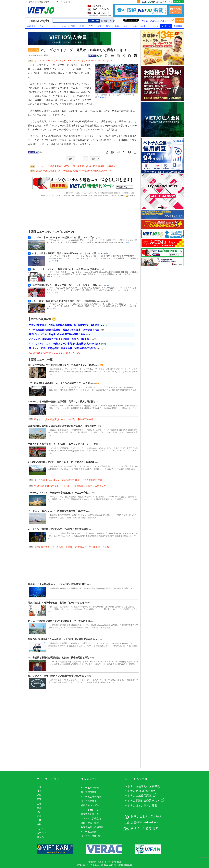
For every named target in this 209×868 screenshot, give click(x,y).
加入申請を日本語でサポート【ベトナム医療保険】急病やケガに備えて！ (71, 486)
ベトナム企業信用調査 (141, 796)
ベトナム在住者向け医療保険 (142, 786)
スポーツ (166, 26)
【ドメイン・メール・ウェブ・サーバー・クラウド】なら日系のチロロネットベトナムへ (73, 61)
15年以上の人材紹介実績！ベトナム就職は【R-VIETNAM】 (64, 419)
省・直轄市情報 (89, 792)
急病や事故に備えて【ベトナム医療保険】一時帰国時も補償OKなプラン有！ (75, 171)
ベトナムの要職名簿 (91, 819)
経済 (82, 26)
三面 (91, 26)
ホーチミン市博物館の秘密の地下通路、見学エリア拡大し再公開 (61, 402)
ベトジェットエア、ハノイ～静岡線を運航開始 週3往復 (57, 511)
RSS (119, 862)
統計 (126, 26)
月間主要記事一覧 (90, 814)
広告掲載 (136, 822)
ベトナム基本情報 (90, 788)
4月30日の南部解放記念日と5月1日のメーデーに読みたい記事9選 (61, 462)
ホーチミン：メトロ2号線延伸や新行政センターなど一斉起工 (59, 493)
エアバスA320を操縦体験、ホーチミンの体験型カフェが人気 (59, 383)
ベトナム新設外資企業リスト (145, 801)
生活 (99, 26)
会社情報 (31, 26)
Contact (156, 816)
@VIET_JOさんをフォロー (155, 21)
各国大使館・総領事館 (92, 827)
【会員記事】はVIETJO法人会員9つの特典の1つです (54, 353)
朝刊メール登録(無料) (145, 828)
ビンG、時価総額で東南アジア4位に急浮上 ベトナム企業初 (59, 621)
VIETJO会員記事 (41, 319)
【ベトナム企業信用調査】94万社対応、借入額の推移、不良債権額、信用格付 (76, 166)
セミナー (54, 26)
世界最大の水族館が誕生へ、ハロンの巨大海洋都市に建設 (58, 584)
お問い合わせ (140, 816)
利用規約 (121, 196)
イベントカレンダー (91, 810)
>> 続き (126, 242)
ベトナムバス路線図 (91, 836)
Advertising (152, 822)
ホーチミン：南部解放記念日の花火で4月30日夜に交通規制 (58, 529)
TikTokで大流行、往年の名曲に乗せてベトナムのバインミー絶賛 (61, 365)
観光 (108, 26)
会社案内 (112, 862)
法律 (135, 26)
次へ (94, 159)
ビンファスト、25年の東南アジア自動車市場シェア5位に (57, 676)
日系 (73, 26)
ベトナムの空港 (89, 832)
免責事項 (131, 196)
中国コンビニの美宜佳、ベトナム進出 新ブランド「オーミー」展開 (63, 444)
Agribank (91, 16)
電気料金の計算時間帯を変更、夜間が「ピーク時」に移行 (58, 603)
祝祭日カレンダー (90, 805)
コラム (40, 837)
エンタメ (154, 26)
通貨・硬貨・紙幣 (90, 823)
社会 (64, 26)
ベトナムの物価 (89, 801)
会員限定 (178, 26)
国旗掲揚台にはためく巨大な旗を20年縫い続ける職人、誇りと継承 (62, 426)
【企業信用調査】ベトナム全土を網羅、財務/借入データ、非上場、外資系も (72, 547)
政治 (117, 26)
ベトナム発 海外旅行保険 (140, 791)
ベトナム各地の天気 (91, 797)
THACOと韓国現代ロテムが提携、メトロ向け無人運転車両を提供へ (63, 639)
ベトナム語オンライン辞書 (141, 806)
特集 (143, 26)
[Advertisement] (81, 214)
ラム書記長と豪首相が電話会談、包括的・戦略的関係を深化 (59, 658)
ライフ (42, 26)
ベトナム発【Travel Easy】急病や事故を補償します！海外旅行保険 (68, 480)
